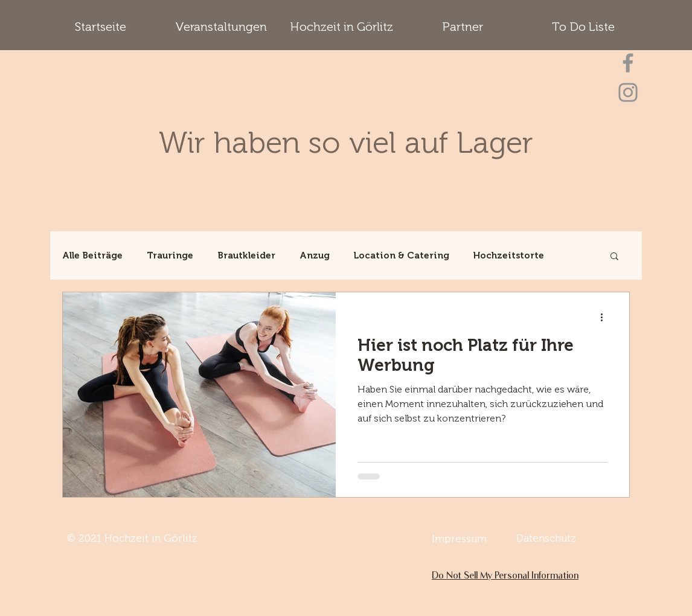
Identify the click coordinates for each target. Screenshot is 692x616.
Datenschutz (546, 538)
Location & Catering (402, 255)
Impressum (459, 539)
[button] (614, 257)
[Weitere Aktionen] (606, 317)
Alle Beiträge (92, 255)
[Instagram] (628, 92)
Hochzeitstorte (509, 255)
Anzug (315, 255)
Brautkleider (246, 255)
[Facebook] (628, 63)
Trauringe (170, 255)
